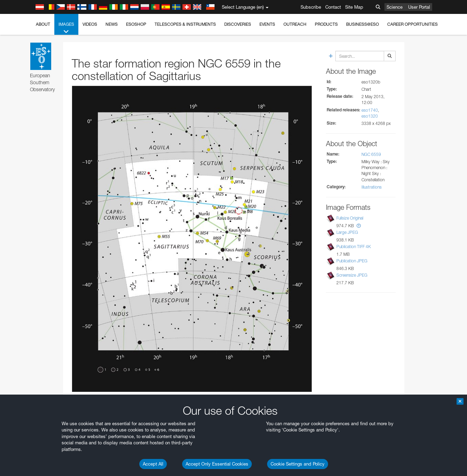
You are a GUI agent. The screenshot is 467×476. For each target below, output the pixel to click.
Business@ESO (363, 24)
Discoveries (238, 24)
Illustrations (372, 187)
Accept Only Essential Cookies (217, 464)
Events (267, 24)
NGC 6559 (371, 154)
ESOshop (136, 24)
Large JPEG (347, 232)
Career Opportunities (412, 24)
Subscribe (311, 7)
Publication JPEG (352, 261)
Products (326, 24)
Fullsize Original (350, 218)
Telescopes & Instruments (185, 24)
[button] (359, 226)
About (43, 24)
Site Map (354, 7)
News (112, 24)
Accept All (153, 464)
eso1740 (370, 110)
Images (66, 28)
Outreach (295, 24)
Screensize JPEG (352, 275)
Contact (333, 7)
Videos (90, 24)
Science (395, 7)
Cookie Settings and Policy (298, 464)
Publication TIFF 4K (354, 247)
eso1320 (370, 116)
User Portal (419, 7)
